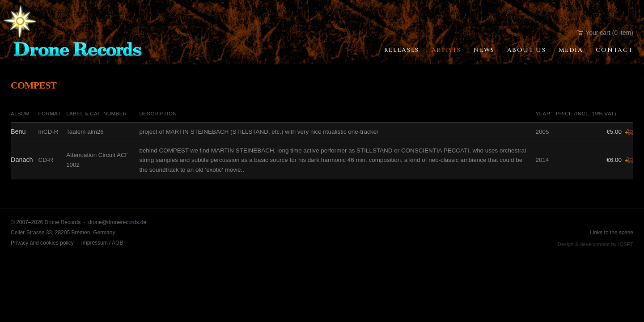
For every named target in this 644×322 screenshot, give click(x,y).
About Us (527, 50)
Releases (402, 50)
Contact (614, 50)
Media (571, 50)
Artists (446, 50)
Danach (22, 160)
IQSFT (626, 244)
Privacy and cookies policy (42, 243)
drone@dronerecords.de (117, 222)
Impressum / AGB (102, 243)
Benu (18, 131)
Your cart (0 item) (605, 33)
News (484, 50)
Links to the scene (612, 233)
